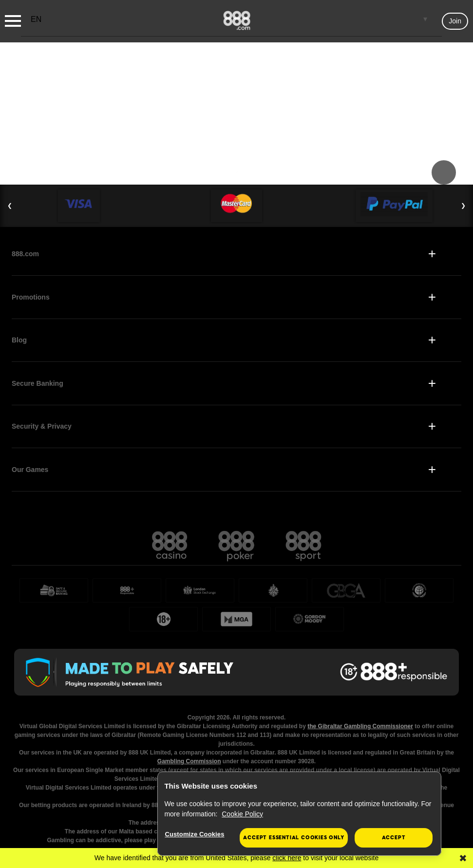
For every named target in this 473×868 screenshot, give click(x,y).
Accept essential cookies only (293, 838)
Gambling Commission (189, 761)
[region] (299, 814)
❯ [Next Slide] (463, 206)
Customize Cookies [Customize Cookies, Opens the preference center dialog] (194, 834)
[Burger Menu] (13, 21)
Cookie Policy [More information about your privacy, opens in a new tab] (242, 814)
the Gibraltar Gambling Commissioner (360, 726)
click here (287, 858)
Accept (394, 838)
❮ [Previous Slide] (10, 206)
